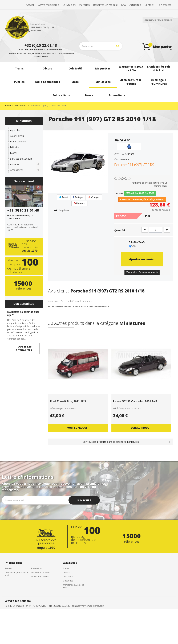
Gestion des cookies (41, 589)
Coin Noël (68, 577)
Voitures (15, 164)
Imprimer (64, 210)
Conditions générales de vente (17, 574)
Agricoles (15, 130)
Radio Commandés (72, 603)
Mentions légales (40, 585)
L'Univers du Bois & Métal (72, 593)
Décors (66, 573)
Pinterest (79, 203)
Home (8, 106)
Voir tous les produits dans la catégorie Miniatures (111, 442)
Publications (69, 623)
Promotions (37, 568)
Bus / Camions (18, 141)
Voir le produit (78, 428)
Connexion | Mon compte (158, 20)
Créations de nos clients (17, 579)
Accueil (8, 568)
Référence (119, 154)
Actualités (10, 583)
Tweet (63, 197)
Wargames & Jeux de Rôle (73, 586)
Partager (78, 197)
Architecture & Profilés (74, 615)
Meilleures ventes (40, 577)
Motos (14, 153)
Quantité (119, 230)
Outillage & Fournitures (74, 619)
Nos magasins (12, 592)
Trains (66, 568)
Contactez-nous (13, 587)
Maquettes (68, 581)
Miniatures (68, 611)
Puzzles (67, 598)
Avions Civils (17, 136)
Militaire (15, 147)
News (65, 627)
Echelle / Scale (137, 242)
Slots (65, 607)
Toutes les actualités (24, 348)
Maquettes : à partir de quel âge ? (23, 313)
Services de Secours (21, 159)
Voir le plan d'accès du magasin (142, 272)
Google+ (94, 197)
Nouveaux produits (41, 573)
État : (117, 159)
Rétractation (37, 581)
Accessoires (17, 170)
